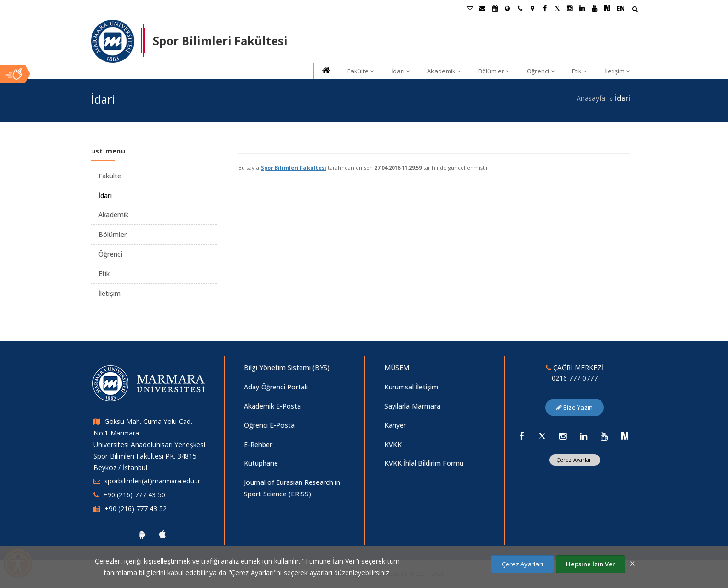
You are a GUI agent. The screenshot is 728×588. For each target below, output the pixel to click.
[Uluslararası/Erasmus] (508, 8)
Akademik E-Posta (272, 406)
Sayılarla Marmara (412, 406)
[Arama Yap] (635, 10)
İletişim (617, 71)
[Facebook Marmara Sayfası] (545, 8)
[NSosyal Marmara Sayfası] (607, 8)
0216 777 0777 (575, 378)
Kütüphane (261, 463)
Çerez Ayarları (575, 460)
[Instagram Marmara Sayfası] (570, 8)
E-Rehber (258, 444)
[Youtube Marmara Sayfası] (595, 8)
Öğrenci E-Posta (269, 425)
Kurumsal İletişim (411, 387)
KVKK (393, 444)
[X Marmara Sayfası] (557, 8)
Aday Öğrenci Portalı (276, 387)
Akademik (444, 71)
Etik (579, 71)
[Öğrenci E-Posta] (470, 8)
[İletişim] (520, 8)
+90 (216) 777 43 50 (134, 495)
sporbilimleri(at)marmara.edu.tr (152, 481)
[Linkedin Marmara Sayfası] (582, 8)
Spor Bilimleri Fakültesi (294, 168)
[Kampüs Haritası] (532, 8)
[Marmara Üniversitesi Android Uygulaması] (142, 534)
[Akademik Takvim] (495, 8)
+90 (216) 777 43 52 (136, 509)
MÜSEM (397, 368)
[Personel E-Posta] (483, 8)
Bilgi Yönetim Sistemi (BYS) (287, 368)
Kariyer (395, 425)
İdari (400, 71)
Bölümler (494, 71)
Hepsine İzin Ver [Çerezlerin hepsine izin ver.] (591, 564)
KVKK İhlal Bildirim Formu (424, 463)
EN (621, 8)
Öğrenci (541, 71)
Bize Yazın (575, 407)
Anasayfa (591, 98)
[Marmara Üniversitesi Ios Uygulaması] (162, 534)
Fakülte (361, 71)
